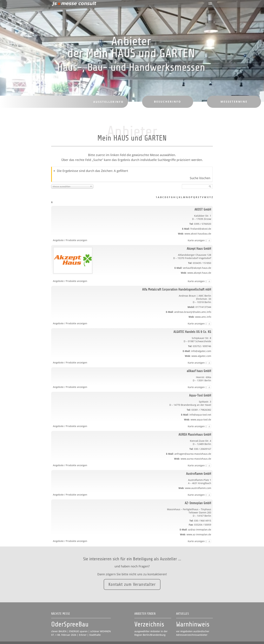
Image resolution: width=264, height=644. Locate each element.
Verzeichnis (149, 624)
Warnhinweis (193, 624)
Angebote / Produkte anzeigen (70, 240)
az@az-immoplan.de (200, 530)
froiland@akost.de (201, 229)
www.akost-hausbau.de (198, 234)
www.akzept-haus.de (199, 273)
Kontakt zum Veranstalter (132, 580)
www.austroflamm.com (198, 488)
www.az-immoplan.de (199, 534)
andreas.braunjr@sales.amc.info (193, 312)
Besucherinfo (164, 102)
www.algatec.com (201, 356)
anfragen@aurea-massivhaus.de (193, 454)
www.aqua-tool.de (201, 420)
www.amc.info (203, 317)
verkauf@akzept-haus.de (197, 268)
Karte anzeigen (196, 240)
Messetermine (229, 102)
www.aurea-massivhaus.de (196, 459)
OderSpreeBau (70, 624)
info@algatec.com (201, 351)
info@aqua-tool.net (200, 415)
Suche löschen (200, 178)
